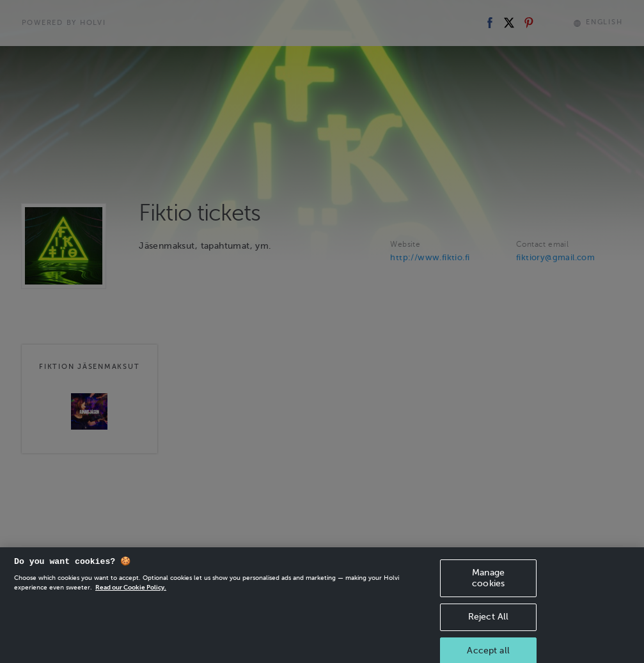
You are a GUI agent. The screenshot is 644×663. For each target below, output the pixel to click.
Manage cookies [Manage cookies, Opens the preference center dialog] (488, 586)
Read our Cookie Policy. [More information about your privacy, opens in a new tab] (131, 595)
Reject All (488, 624)
